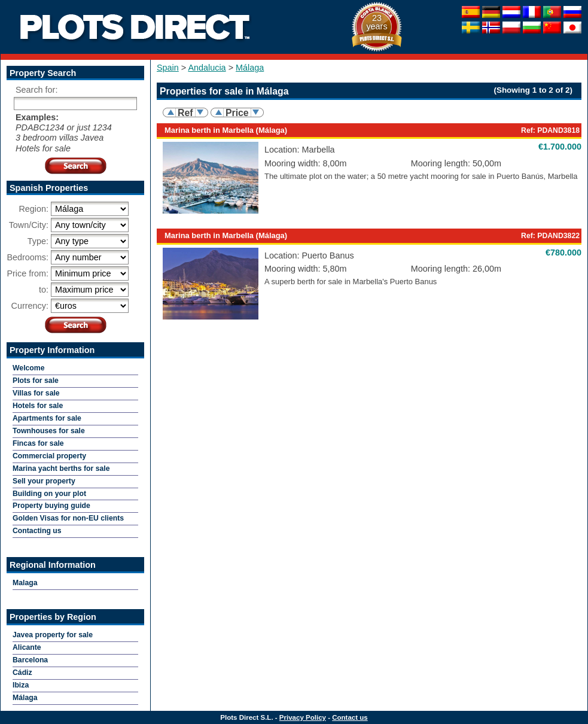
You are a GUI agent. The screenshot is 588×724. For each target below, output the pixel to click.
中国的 (552, 28)
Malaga (25, 583)
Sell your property (44, 481)
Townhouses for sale (49, 431)
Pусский (572, 12)
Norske (491, 28)
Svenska (471, 28)
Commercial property (49, 456)
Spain (168, 68)
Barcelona (30, 660)
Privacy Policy (303, 717)
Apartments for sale (47, 418)
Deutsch (491, 12)
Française (532, 12)
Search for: (36, 90)
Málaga (250, 68)
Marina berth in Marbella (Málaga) (226, 130)
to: (44, 290)
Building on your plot (49, 494)
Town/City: (29, 225)
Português (552, 12)
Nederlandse (511, 12)
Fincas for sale (38, 443)
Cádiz (22, 673)
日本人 (572, 28)
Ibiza (21, 685)
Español (471, 12)
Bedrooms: (28, 257)
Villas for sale (36, 393)
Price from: (28, 273)
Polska (511, 28)
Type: (38, 241)
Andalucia (207, 68)
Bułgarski (532, 28)
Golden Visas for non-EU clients (68, 518)
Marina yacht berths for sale (61, 469)
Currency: (30, 306)
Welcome (29, 368)
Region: (33, 209)
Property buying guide (51, 506)
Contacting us (37, 531)
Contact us (350, 717)
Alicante (27, 647)
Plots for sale (36, 381)
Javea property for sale (53, 635)
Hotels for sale (38, 406)
